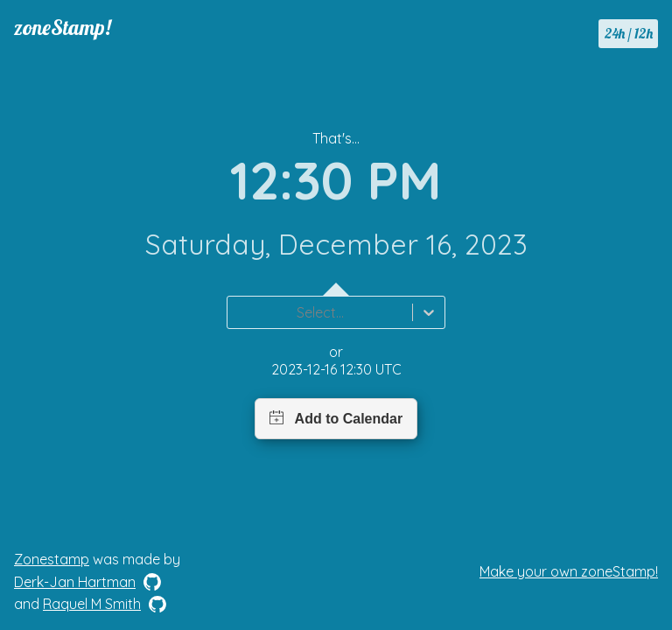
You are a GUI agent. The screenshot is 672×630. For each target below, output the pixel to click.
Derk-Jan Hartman (75, 582)
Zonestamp (52, 559)
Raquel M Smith (92, 604)
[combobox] (238, 312)
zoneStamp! (63, 27)
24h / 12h (629, 33)
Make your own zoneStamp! (569, 571)
